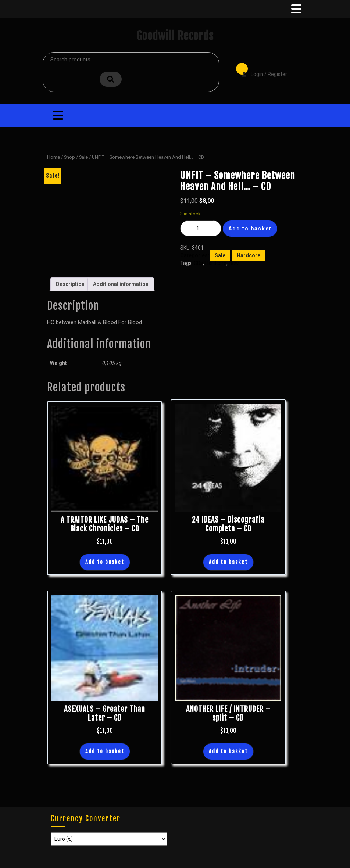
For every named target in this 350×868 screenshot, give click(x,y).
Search (111, 79)
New (234, 263)
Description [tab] (70, 284)
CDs (198, 263)
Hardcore (249, 255)
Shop (69, 157)
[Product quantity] (201, 228)
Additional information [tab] (121, 284)
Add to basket (250, 229)
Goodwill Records (175, 36)
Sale (83, 157)
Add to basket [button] (105, 562)
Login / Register (261, 69)
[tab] (296, 9)
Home (53, 157)
